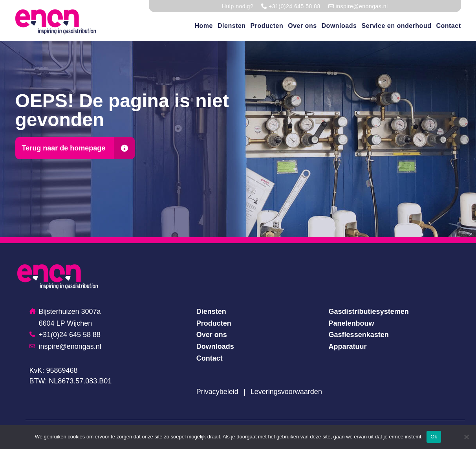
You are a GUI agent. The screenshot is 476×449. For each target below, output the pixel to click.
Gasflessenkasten (359, 335)
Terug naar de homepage (64, 148)
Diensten (232, 26)
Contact (448, 26)
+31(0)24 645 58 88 (65, 335)
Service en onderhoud (396, 26)
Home (204, 26)
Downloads (339, 26)
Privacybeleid (217, 392)
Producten (267, 26)
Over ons (302, 26)
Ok (434, 437)
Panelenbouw (352, 323)
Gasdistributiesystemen (369, 312)
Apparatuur (348, 346)
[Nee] (466, 437)
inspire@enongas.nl (65, 346)
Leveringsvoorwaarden (286, 392)
